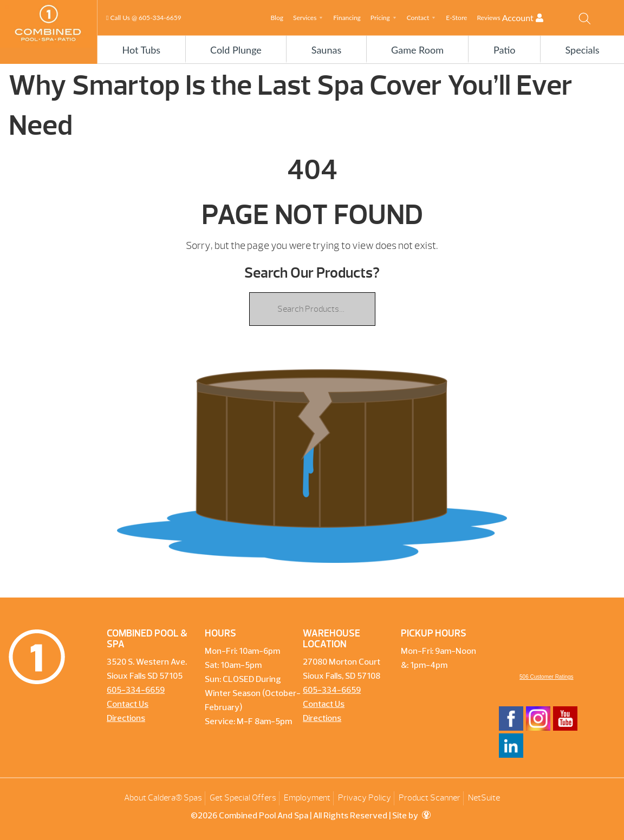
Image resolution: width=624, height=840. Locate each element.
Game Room (417, 50)
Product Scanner (430, 798)
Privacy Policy (365, 798)
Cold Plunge (236, 50)
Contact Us (128, 705)
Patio (505, 50)
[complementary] (545, 780)
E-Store (456, 18)
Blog (277, 18)
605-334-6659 (160, 18)
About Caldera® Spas (163, 798)
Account (532, 18)
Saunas (326, 50)
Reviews (488, 18)
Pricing (380, 18)
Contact (418, 18)
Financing (347, 18)
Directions (126, 719)
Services (305, 18)
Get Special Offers (243, 798)
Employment (307, 798)
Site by (411, 816)
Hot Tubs (141, 50)
